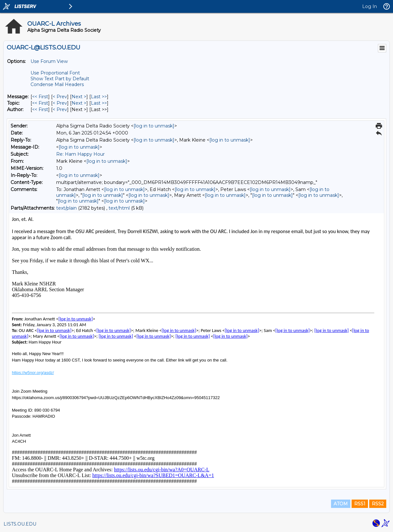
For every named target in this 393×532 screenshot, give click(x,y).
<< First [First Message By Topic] (40, 103)
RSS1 (360, 504)
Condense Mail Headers (57, 84)
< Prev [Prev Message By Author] (60, 109)
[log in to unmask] (154, 126)
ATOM (341, 504)
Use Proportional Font (55, 73)
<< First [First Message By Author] (40, 109)
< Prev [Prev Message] (60, 97)
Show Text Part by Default (60, 79)
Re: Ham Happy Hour (80, 154)
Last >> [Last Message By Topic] (99, 103)
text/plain (66, 208)
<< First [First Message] (40, 97)
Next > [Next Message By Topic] (79, 103)
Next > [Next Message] (79, 97)
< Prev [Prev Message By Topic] (60, 103)
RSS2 (378, 504)
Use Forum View (49, 61)
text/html (119, 208)
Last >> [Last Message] (99, 97)
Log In (370, 6)
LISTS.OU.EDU (20, 524)
